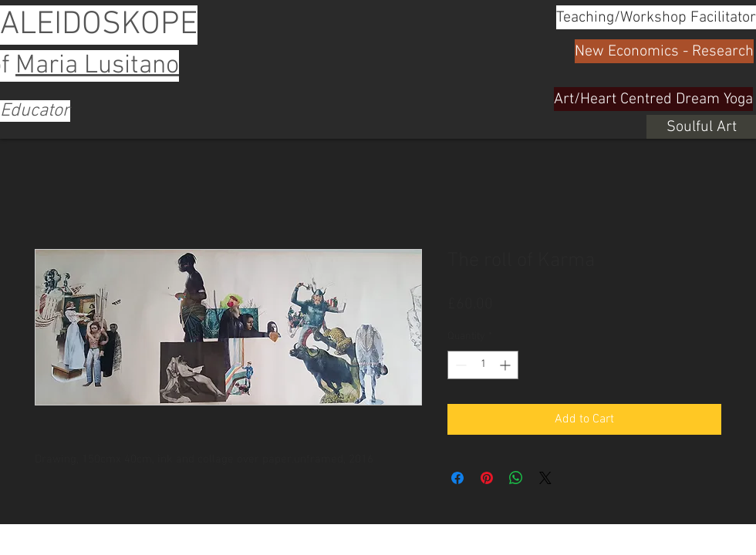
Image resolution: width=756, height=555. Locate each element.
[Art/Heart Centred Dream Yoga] (653, 99)
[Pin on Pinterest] (487, 478)
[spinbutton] (483, 365)
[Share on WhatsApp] (516, 478)
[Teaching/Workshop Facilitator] (656, 17)
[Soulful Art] (701, 127)
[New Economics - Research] (664, 51)
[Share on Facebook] (457, 478)
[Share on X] (545, 478)
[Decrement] (459, 365)
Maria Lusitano (97, 66)
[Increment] (506, 365)
